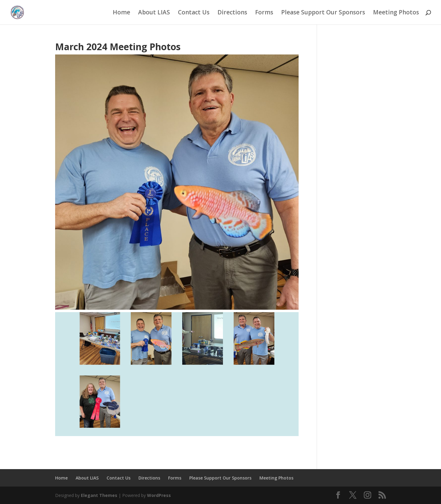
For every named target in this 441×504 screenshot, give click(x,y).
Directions (232, 13)
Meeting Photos (396, 13)
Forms (264, 13)
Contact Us (194, 13)
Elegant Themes (99, 495)
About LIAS (154, 13)
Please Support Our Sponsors (323, 13)
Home (121, 13)
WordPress (159, 495)
